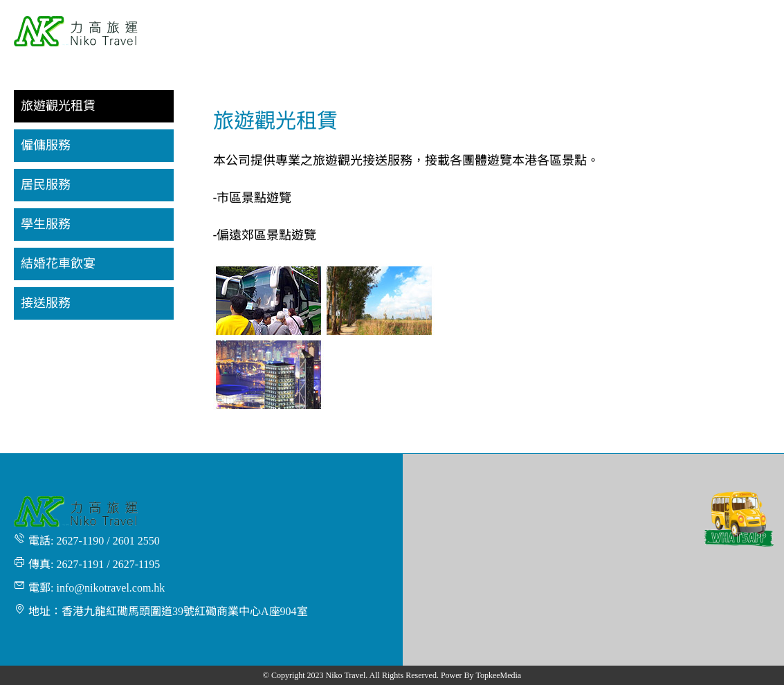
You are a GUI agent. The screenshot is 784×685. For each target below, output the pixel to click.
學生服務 (46, 224)
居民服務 (46, 185)
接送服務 (46, 303)
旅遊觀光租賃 (58, 106)
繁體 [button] (753, 8)
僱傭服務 (46, 145)
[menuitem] (325, 33)
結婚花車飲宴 (58, 264)
